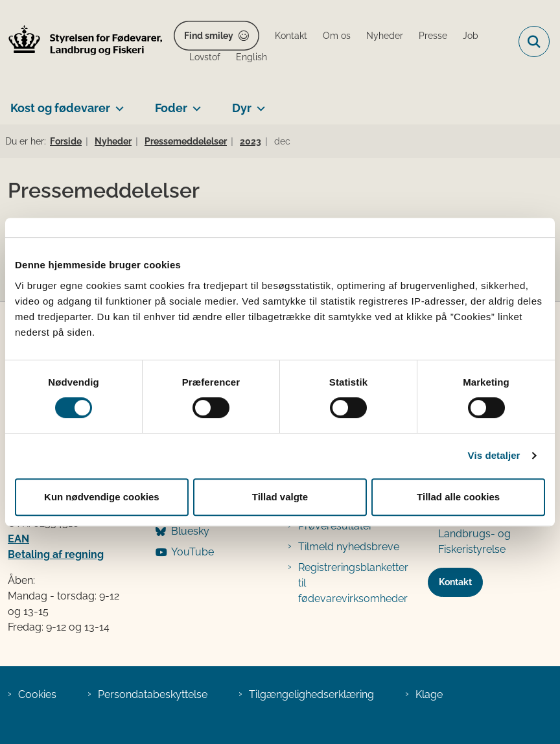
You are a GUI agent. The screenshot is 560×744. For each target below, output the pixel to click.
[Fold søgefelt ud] (534, 41)
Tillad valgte (280, 497)
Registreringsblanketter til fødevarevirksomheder (353, 583)
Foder (171, 108)
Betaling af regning (56, 554)
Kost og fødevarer (60, 108)
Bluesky (190, 531)
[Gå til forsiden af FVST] (82, 42)
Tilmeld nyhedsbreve (349, 547)
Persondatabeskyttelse (153, 694)
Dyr (242, 108)
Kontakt (455, 582)
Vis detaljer (494, 455)
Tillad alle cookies (458, 497)
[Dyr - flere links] (258, 103)
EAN (18, 539)
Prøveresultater (335, 526)
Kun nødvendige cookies (102, 497)
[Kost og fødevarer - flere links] (117, 103)
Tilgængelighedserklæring (311, 694)
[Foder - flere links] (194, 103)
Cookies (37, 694)
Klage (429, 694)
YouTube (192, 552)
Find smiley (209, 36)
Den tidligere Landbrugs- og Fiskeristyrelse (474, 534)
